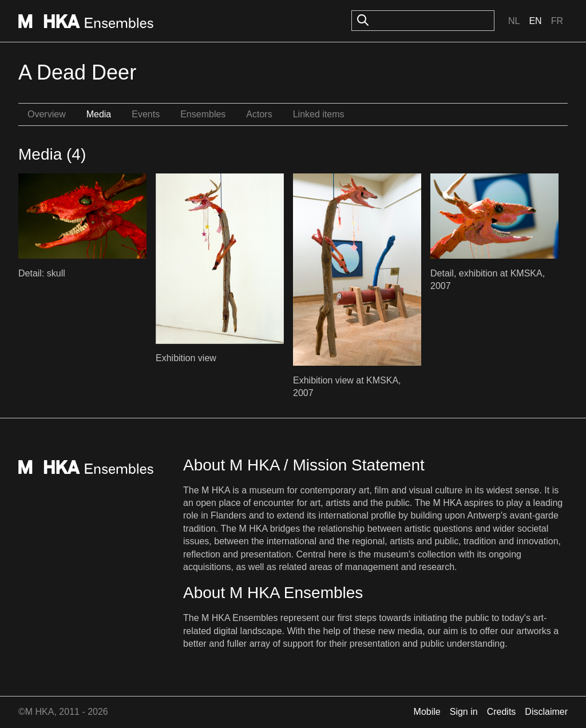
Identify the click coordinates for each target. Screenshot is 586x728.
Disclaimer (546, 712)
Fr (557, 21)
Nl (514, 21)
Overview (47, 114)
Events (146, 114)
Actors (259, 114)
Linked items (319, 114)
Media (99, 114)
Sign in (464, 712)
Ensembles (203, 114)
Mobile (427, 712)
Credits (502, 712)
